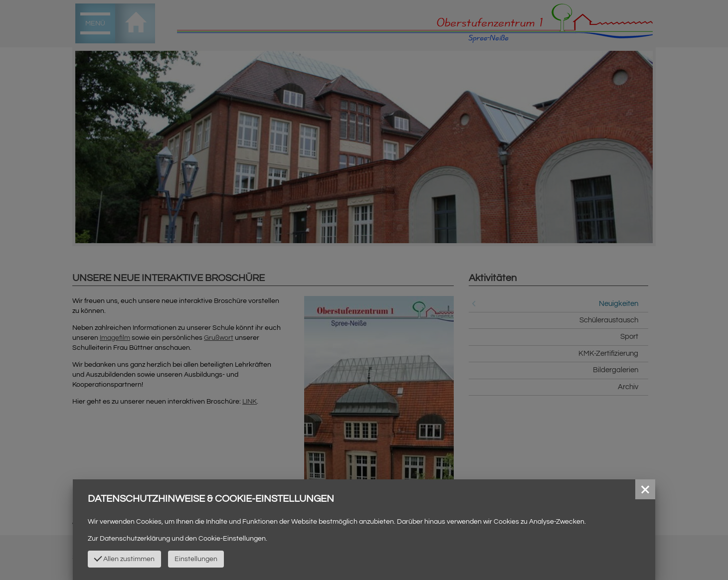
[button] (645, 489)
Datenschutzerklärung (135, 539)
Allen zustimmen (124, 558)
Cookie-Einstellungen (232, 539)
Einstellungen (196, 559)
